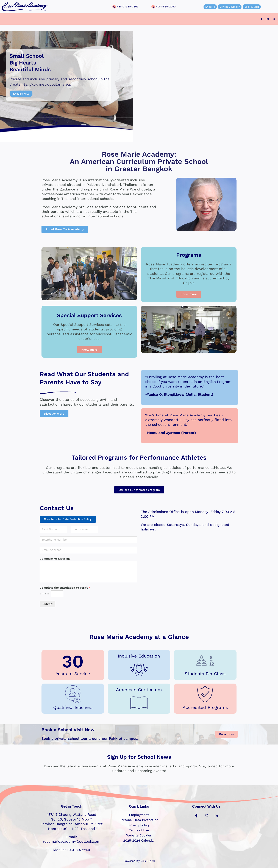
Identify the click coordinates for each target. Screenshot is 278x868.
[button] (92, 19)
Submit (48, 605)
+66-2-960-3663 (128, 6)
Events (162, 19)
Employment (139, 815)
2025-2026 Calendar (139, 840)
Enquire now (22, 94)
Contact (178, 19)
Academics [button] (92, 19)
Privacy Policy (139, 825)
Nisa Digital (148, 861)
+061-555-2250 (166, 6)
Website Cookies (139, 835)
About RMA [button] (142, 19)
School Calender (229, 7)
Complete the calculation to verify (65, 588)
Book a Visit (255, 7)
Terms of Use (139, 830)
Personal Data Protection (139, 820)
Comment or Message (55, 559)
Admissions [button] (117, 19)
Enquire (207, 7)
